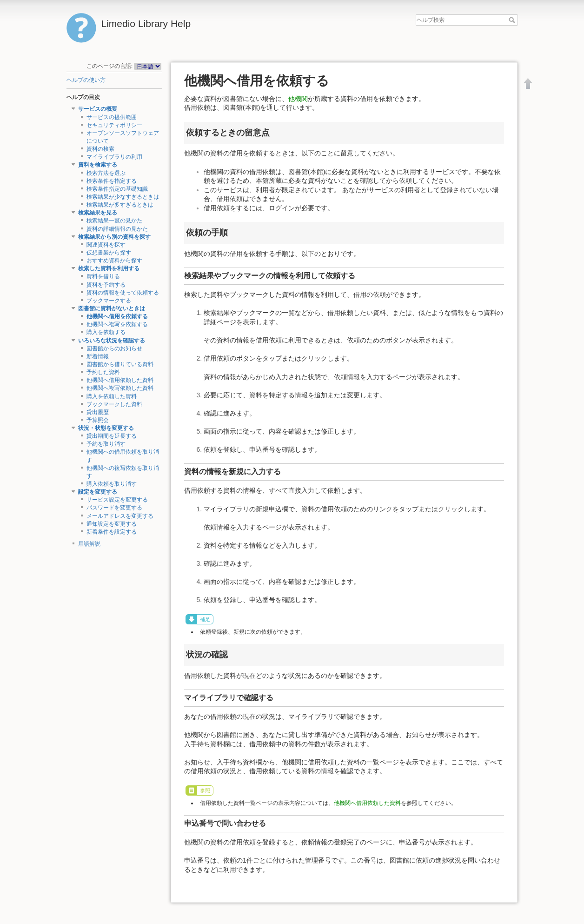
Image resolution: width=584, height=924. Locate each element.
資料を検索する (98, 165)
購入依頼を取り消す (112, 484)
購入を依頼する (106, 332)
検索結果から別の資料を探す (114, 237)
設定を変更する (98, 492)
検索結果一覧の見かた (114, 221)
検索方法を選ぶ (106, 173)
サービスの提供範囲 (112, 117)
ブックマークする (109, 301)
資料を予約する (106, 285)
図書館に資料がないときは (112, 308)
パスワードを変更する (114, 508)
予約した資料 (103, 372)
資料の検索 (100, 149)
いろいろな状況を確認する (112, 341)
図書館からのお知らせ (114, 348)
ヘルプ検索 (513, 20)
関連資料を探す (106, 245)
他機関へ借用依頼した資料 (120, 380)
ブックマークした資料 (114, 404)
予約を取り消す (106, 444)
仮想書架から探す (109, 253)
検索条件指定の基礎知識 (117, 189)
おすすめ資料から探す (114, 261)
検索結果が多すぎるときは (120, 205)
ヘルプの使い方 (86, 80)
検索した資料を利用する (109, 268)
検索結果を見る (98, 213)
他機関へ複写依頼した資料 (120, 388)
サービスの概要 (98, 109)
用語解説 (89, 544)
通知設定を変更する (112, 524)
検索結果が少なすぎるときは (123, 197)
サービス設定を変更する (117, 500)
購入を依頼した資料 (112, 396)
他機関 (298, 99)
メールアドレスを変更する (120, 516)
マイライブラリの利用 (114, 157)
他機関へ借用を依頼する (117, 316)
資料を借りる (103, 276)
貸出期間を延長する (112, 436)
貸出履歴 (98, 412)
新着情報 (98, 356)
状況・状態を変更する (106, 428)
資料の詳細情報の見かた (117, 229)
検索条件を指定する (112, 181)
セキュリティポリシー (114, 125)
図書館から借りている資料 (120, 364)
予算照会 (98, 420)
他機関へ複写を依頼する (117, 324)
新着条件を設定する (112, 532)
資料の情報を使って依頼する (123, 293)
